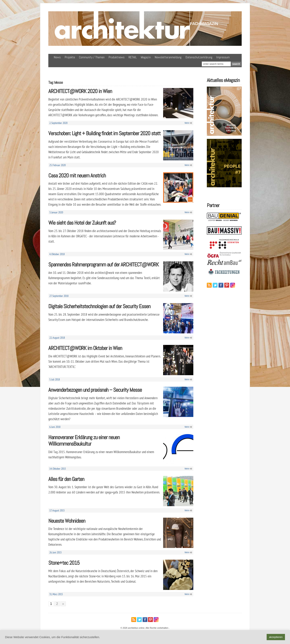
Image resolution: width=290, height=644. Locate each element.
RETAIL (133, 57)
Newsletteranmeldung (168, 57)
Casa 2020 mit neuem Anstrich (77, 175)
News (57, 57)
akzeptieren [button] (276, 637)
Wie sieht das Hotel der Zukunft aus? (82, 223)
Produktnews (117, 57)
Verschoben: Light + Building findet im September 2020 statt (104, 133)
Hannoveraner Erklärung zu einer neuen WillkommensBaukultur (84, 441)
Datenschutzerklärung (199, 57)
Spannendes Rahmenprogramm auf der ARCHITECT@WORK (104, 264)
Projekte (70, 57)
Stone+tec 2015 (64, 563)
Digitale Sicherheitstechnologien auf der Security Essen (99, 306)
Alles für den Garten (66, 479)
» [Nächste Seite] (63, 604)
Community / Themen (92, 57)
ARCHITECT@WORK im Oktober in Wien (85, 348)
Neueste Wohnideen (67, 521)
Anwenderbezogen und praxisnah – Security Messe (95, 390)
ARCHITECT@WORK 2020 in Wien (80, 91)
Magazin (146, 57)
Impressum (223, 57)
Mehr (187, 123)
